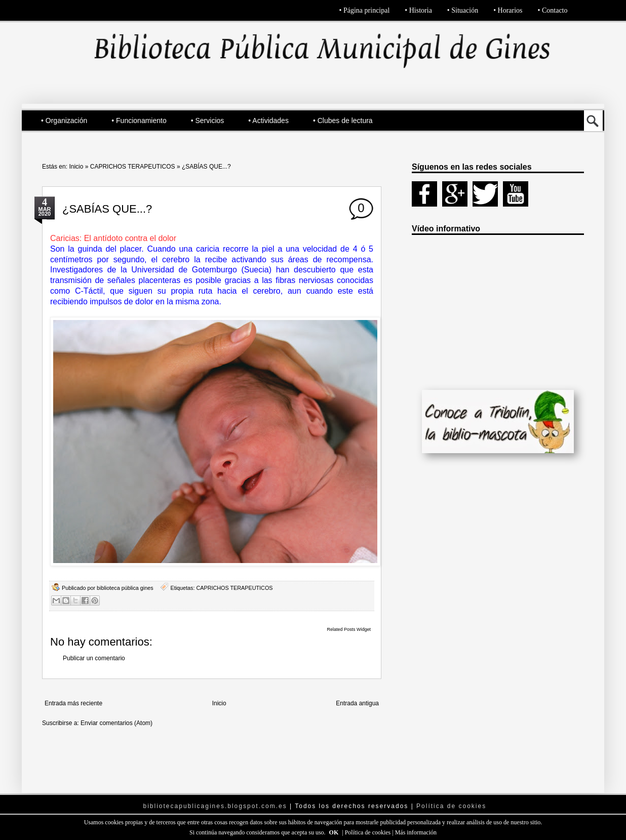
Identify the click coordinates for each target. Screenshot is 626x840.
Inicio (76, 167)
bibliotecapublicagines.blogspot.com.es (215, 806)
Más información (416, 832)
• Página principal (365, 10)
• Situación (463, 10)
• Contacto (553, 10)
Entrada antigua (357, 703)
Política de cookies (369, 832)
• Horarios (508, 10)
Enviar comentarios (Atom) (116, 723)
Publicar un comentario (94, 658)
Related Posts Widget (349, 629)
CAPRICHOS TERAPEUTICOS (133, 167)
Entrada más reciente (73, 703)
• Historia (418, 10)
